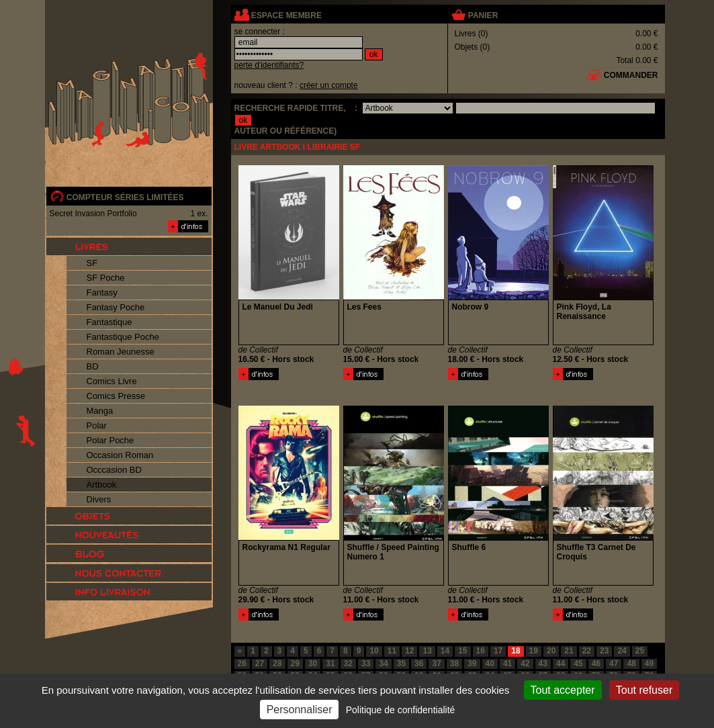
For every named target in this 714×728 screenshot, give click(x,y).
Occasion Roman (120, 455)
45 (578, 664)
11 (392, 651)
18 (516, 651)
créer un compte (329, 85)
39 (472, 664)
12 (409, 651)
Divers (99, 499)
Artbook (102, 485)
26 (242, 664)
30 (313, 664)
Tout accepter (563, 690)
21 (569, 651)
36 (419, 664)
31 (330, 664)
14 (445, 651)
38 (454, 664)
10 (374, 651)
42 (525, 664)
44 (561, 664)
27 (260, 664)
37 (436, 664)
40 (490, 664)
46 (596, 664)
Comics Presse (116, 396)
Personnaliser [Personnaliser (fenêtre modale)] (300, 710)
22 (587, 651)
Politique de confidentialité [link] (401, 710)
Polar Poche (110, 440)
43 (543, 664)
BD (93, 366)
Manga (100, 411)
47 (614, 664)
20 (551, 651)
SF (92, 263)
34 (383, 664)
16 (481, 651)
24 (622, 651)
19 (534, 651)
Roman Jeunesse (121, 352)
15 (462, 651)
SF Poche (106, 278)
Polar (97, 425)
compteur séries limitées (125, 197)
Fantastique (109, 322)
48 (631, 664)
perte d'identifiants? (269, 65)
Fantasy (102, 292)
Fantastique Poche (123, 337)
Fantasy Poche (116, 307)
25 (640, 651)
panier (483, 15)
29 (295, 664)
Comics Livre (112, 381)
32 (348, 664)
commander (631, 75)
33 (366, 664)
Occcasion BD (114, 470)
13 (427, 651)
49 (649, 664)
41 (507, 664)
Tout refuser (644, 690)
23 (604, 651)
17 (498, 651)
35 (401, 664)
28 (277, 664)
